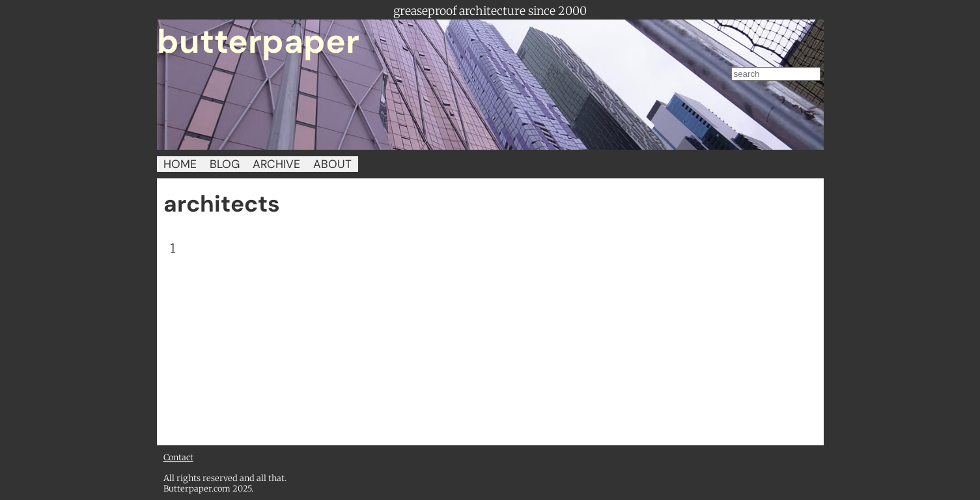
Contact (178, 457)
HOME (180, 164)
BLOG (225, 164)
